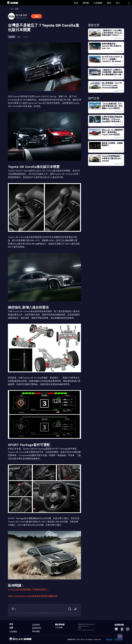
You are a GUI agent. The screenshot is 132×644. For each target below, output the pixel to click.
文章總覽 (98, 3)
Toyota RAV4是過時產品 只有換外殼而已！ (28, 589)
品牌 (11, 628)
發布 (109, 3)
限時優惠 (36, 631)
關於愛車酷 (60, 625)
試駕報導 (36, 625)
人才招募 (59, 627)
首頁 (76, 3)
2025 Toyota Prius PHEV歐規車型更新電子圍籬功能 (33, 596)
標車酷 (86, 3)
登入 (118, 3)
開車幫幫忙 (37, 628)
